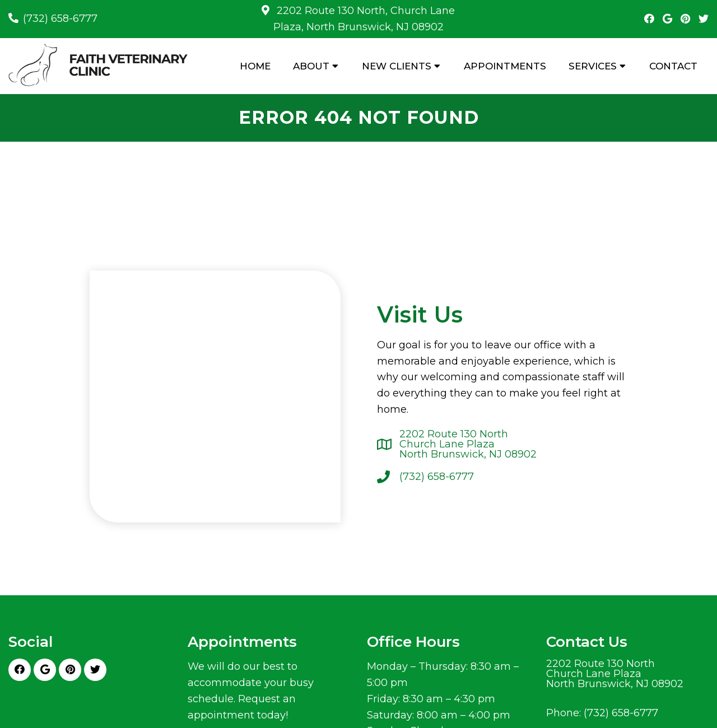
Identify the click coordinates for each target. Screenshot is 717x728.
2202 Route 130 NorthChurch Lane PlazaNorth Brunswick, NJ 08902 (468, 444)
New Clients (397, 66)
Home (255, 66)
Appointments (505, 66)
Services (593, 66)
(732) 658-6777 (60, 18)
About (311, 66)
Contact (673, 66)
